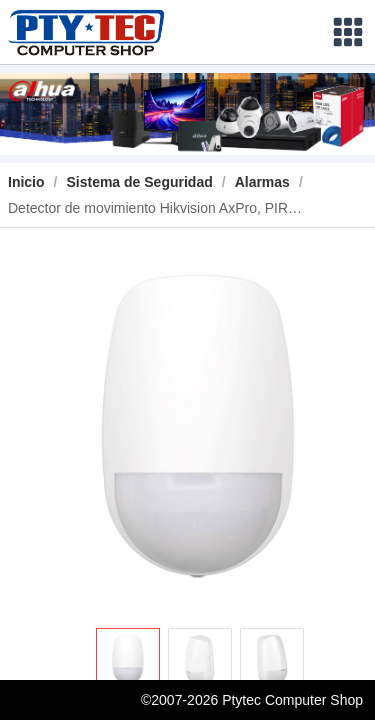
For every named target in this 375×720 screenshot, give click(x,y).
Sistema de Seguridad (139, 182)
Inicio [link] (26, 182)
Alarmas (262, 182)
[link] (139, 182)
